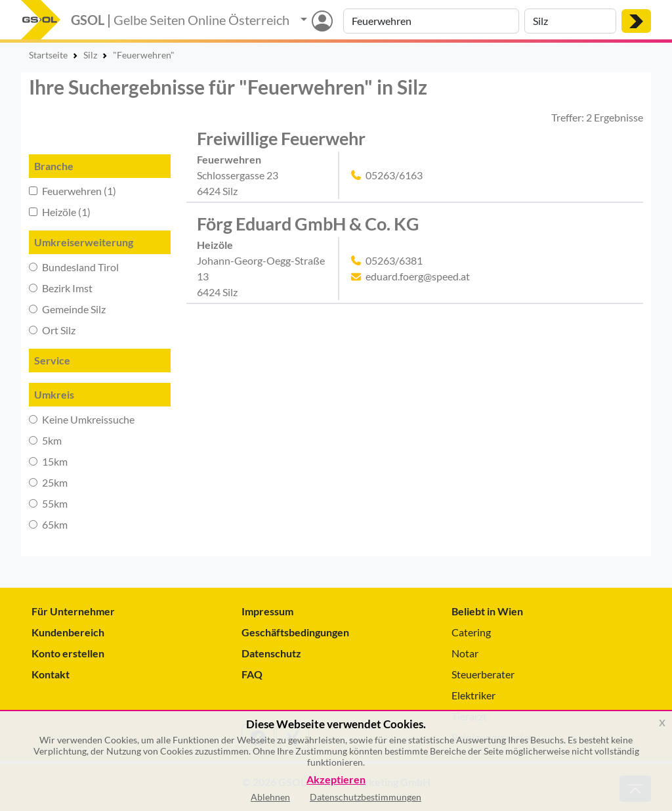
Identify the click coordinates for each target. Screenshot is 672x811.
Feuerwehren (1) (73, 191)
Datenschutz (271, 653)
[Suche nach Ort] (570, 21)
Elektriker (473, 695)
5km (45, 440)
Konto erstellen (68, 653)
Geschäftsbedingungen (295, 632)
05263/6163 (394, 175)
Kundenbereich (68, 632)
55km (48, 503)
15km (48, 461)
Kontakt (51, 674)
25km (48, 482)
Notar (465, 653)
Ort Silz (52, 330)
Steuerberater (483, 674)
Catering (471, 632)
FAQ (252, 674)
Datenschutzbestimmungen (366, 797)
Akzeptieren (336, 780)
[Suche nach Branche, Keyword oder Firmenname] (431, 21)
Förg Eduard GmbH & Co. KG (308, 224)
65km (48, 524)
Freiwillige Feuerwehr (281, 138)
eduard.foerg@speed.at (418, 276)
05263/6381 (394, 260)
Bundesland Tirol (74, 267)
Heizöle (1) (60, 212)
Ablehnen (270, 797)
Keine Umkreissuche (82, 419)
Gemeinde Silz (67, 309)
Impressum (267, 611)
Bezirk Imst (61, 288)
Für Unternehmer (73, 611)
